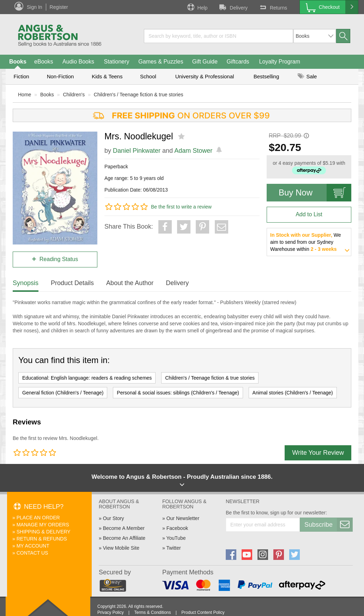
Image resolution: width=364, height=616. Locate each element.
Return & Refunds (42, 539)
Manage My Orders (43, 525)
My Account (33, 546)
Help (197, 7)
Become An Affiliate (124, 538)
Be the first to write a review (181, 207)
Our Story (114, 518)
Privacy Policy (111, 612)
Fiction (21, 76)
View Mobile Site (121, 548)
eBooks (44, 62)
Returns (273, 7)
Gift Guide (205, 62)
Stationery (116, 62)
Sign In (35, 7)
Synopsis (26, 283)
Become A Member (124, 528)
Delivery (233, 7)
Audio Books (78, 62)
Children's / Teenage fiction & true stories (139, 95)
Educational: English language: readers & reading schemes (87, 378)
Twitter (173, 548)
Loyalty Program (280, 62)
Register (59, 7)
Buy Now (315, 193)
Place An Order (38, 518)
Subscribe (328, 525)
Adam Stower (193, 151)
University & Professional (205, 76)
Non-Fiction (60, 76)
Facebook (177, 528)
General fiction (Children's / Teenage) (63, 393)
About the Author (130, 283)
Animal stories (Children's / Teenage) (293, 393)
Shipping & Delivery (44, 532)
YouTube (176, 538)
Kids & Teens (107, 76)
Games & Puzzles (161, 62)
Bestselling (266, 76)
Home (25, 95)
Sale (307, 76)
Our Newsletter (183, 518)
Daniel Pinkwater (137, 151)
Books (18, 62)
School (148, 76)
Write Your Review (318, 453)
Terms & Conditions (152, 612)
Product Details (72, 283)
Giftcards (238, 62)
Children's (74, 95)
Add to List (309, 214)
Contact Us (32, 553)
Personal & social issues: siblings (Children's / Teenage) (178, 393)
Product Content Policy (203, 612)
